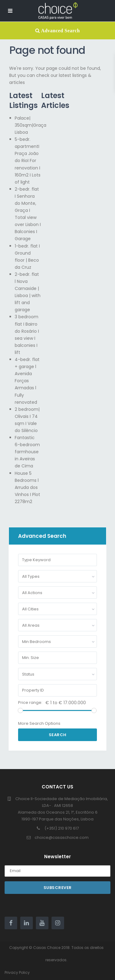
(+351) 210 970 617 (62, 828)
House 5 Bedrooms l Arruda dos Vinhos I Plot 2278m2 (27, 487)
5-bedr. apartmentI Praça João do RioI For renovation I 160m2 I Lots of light (28, 161)
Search (58, 735)
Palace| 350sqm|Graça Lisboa (31, 125)
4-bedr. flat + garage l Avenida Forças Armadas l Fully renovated (27, 381)
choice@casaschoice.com (62, 837)
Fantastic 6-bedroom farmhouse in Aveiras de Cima (27, 452)
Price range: (30, 702)
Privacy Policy (17, 972)
